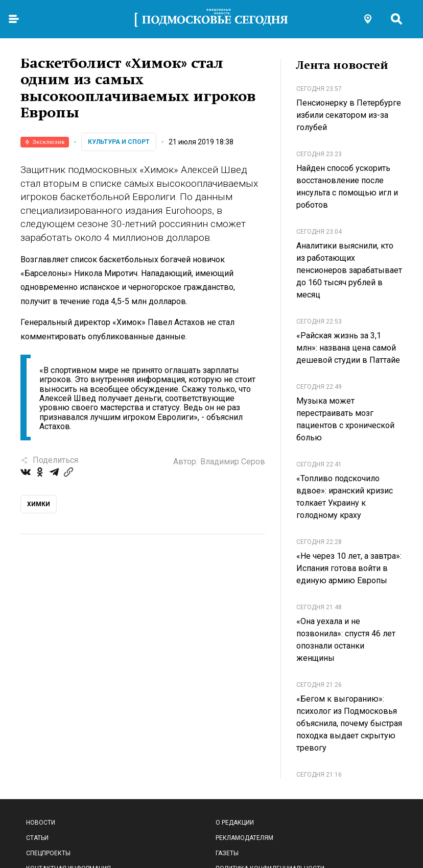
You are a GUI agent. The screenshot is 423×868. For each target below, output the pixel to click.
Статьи (37, 838)
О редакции (235, 823)
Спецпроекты (48, 853)
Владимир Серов (233, 462)
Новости (41, 823)
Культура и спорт (119, 142)
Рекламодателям (244, 838)
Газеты (227, 853)
